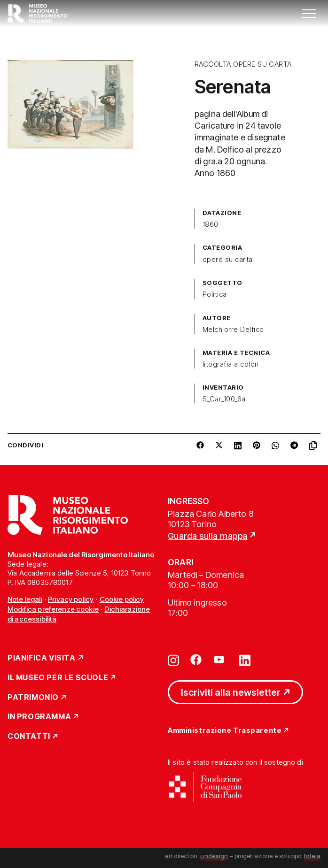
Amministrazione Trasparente (225, 731)
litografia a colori (231, 364)
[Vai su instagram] (173, 660)
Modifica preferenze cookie (53, 609)
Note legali (25, 599)
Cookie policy (122, 599)
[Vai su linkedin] (245, 660)
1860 (211, 224)
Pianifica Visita (42, 658)
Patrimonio (33, 698)
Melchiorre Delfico (233, 330)
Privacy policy (71, 599)
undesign (214, 856)
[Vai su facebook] (196, 660)
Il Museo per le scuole (58, 678)
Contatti (29, 737)
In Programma (39, 717)
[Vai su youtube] (220, 660)
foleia (312, 856)
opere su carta (228, 260)
